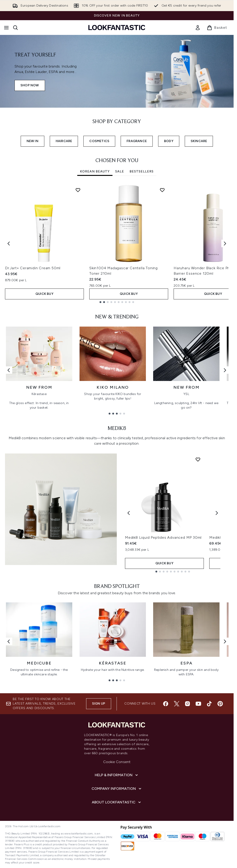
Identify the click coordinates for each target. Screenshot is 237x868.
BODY (169, 141)
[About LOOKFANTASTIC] (117, 802)
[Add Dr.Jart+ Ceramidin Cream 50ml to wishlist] (78, 190)
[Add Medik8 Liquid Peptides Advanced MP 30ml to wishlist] (198, 459)
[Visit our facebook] (166, 704)
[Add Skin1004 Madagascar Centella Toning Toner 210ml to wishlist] (162, 190)
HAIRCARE (64, 141)
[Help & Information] (117, 775)
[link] (198, 28)
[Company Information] (117, 789)
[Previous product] (129, 513)
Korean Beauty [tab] (95, 171)
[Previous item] (9, 244)
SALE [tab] (120, 171)
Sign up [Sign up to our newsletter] (99, 704)
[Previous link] (9, 370)
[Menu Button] (6, 28)
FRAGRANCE (137, 141)
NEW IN (32, 141)
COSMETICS (99, 141)
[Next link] (225, 370)
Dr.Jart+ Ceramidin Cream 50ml (33, 268)
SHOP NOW (30, 85)
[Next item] (225, 244)
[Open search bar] (15, 28)
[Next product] (217, 513)
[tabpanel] (117, 244)
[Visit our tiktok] (209, 704)
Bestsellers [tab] (142, 171)
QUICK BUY (44, 294)
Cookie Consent (117, 762)
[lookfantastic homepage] (117, 28)
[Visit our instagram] (187, 704)
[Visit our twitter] (177, 704)
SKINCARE (199, 141)
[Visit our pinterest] (220, 704)
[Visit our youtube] (198, 704)
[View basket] (217, 28)
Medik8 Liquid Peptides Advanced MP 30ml (163, 537)
